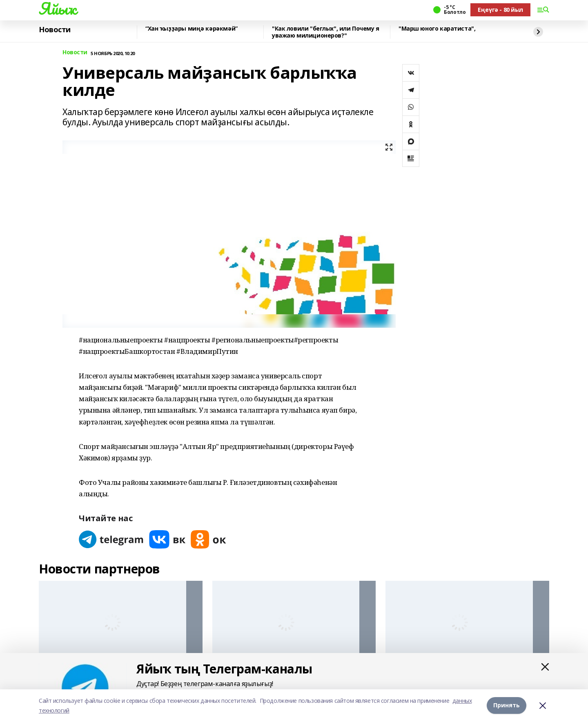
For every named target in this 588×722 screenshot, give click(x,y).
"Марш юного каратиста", (437, 29)
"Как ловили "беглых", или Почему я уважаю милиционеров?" (326, 32)
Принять (507, 705)
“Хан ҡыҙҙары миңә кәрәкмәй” (192, 29)
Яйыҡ (57, 9)
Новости (55, 30)
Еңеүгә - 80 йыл (500, 10)
